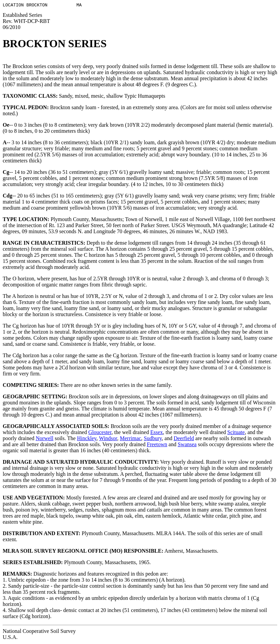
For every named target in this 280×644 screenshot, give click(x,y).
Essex (156, 433)
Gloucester (100, 433)
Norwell (45, 439)
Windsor (108, 439)
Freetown (157, 445)
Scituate (236, 433)
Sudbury (153, 439)
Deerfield (184, 439)
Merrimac (130, 439)
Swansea (187, 445)
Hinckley (87, 439)
